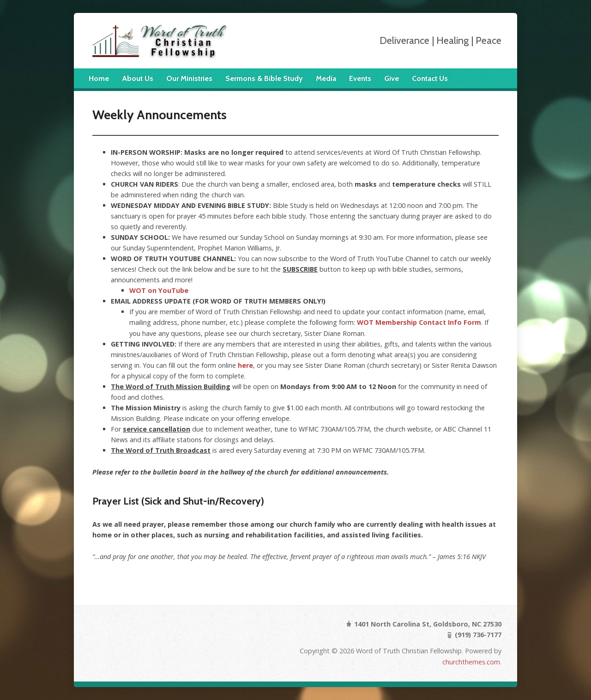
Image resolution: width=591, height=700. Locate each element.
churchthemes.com (471, 662)
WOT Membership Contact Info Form (419, 322)
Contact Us (430, 78)
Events (360, 78)
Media (326, 78)
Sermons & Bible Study (264, 78)
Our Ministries (189, 78)
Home (99, 78)
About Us (138, 78)
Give (392, 78)
